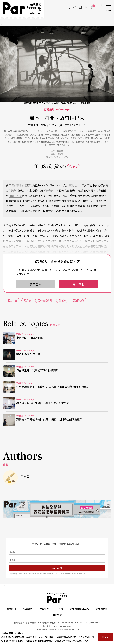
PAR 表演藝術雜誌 (57, 598)
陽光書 (50, 190)
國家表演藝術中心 (79, 609)
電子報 (59, 609)
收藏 (75, 167)
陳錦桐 (60, 154)
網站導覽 (57, 615)
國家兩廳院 (102, 609)
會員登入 (36, 284)
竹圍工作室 (15, 196)
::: (101, 5)
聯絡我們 (28, 609)
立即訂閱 (57, 568)
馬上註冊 (78, 284)
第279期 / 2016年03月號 (57, 157)
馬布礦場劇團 (19, 185)
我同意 (105, 637)
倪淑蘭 (60, 151)
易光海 (72, 185)
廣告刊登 (44, 609)
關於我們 (11, 609)
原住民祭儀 (13, 190)
